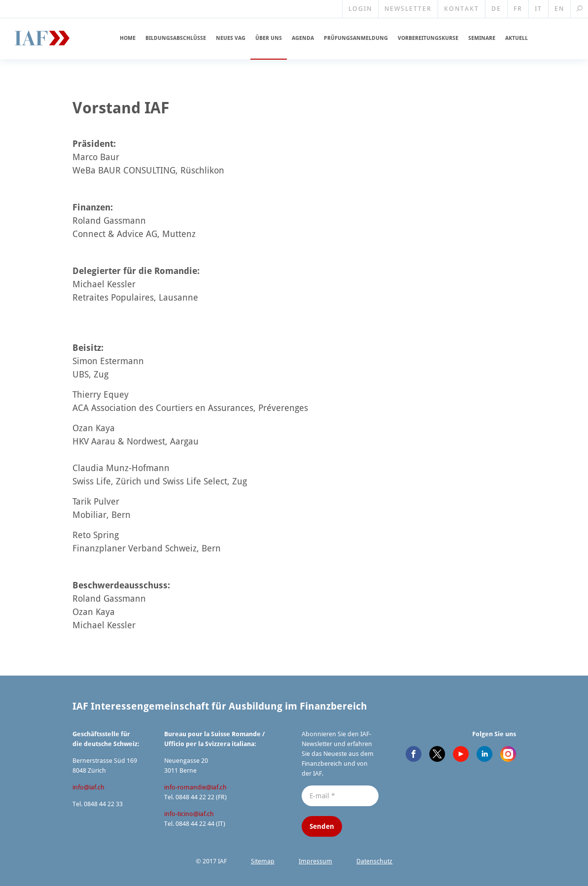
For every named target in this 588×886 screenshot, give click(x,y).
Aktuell (517, 38)
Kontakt (462, 9)
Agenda (303, 38)
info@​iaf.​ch (88, 787)
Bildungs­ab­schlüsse (176, 38)
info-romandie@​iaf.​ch (195, 787)
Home (128, 38)
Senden (322, 826)
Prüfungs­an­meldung (356, 38)
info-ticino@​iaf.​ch (189, 814)
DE (496, 9)
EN (559, 9)
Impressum (315, 861)
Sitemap (263, 861)
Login (360, 9)
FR (518, 9)
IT (538, 9)
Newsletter (408, 9)
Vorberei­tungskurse (428, 38)
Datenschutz (374, 861)
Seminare (482, 38)
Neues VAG (231, 38)
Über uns (269, 38)
